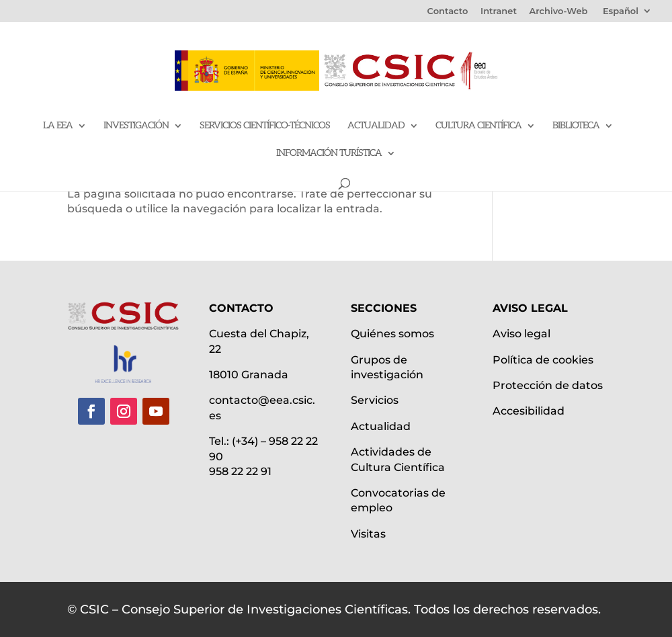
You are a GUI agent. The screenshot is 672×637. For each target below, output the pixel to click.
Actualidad (376, 126)
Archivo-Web (559, 11)
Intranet (499, 11)
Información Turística (329, 154)
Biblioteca (576, 126)
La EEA (58, 126)
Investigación (136, 126)
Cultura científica (478, 126)
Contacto (448, 11)
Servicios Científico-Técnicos (265, 126)
